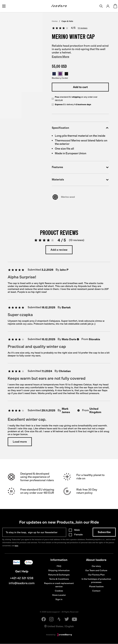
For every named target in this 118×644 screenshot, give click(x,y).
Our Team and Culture (96, 570)
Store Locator (59, 595)
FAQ (59, 566)
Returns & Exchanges (59, 575)
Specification (80, 128)
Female (78, 534)
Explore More (60, 57)
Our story (96, 566)
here (16, 546)
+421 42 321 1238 (22, 578)
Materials (80, 180)
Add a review (59, 250)
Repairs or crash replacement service (59, 585)
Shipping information (59, 570)
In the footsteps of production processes (96, 581)
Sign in (59, 599)
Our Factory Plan (96, 575)
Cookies (59, 591)
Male (77, 530)
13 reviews (83, 28)
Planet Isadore (96, 587)
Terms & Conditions (59, 579)
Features (80, 167)
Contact (96, 591)
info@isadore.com (22, 583)
